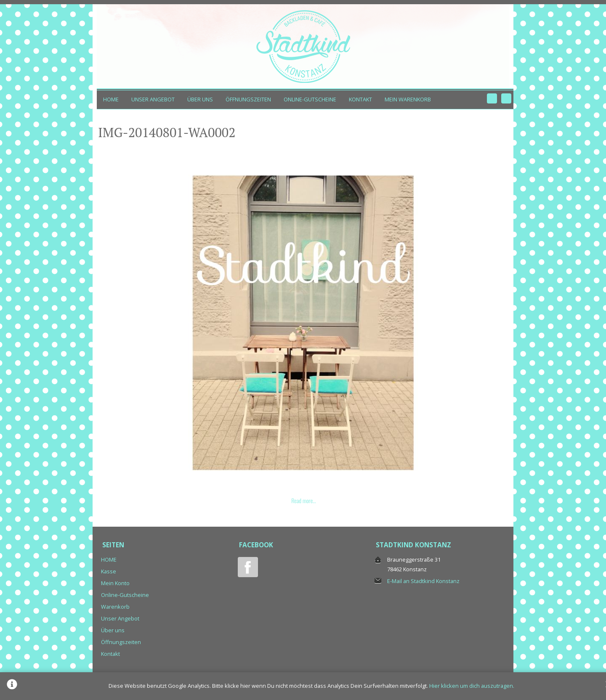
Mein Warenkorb (408, 99)
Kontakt (360, 99)
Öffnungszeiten (248, 99)
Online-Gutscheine (310, 99)
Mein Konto (115, 583)
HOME (111, 99)
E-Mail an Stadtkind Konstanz (423, 581)
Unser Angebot (153, 99)
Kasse (109, 571)
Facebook (492, 98)
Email (506, 98)
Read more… (303, 500)
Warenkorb (115, 607)
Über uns (200, 99)
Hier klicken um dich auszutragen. (472, 686)
